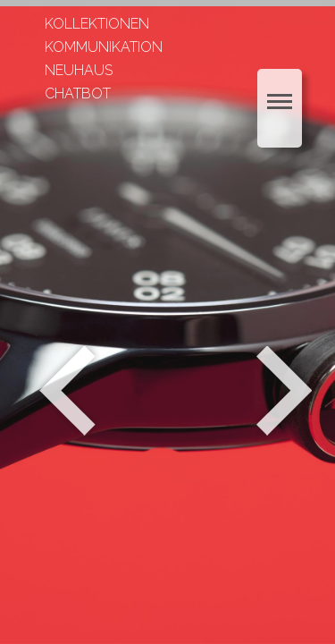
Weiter (286, 391)
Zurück (67, 391)
